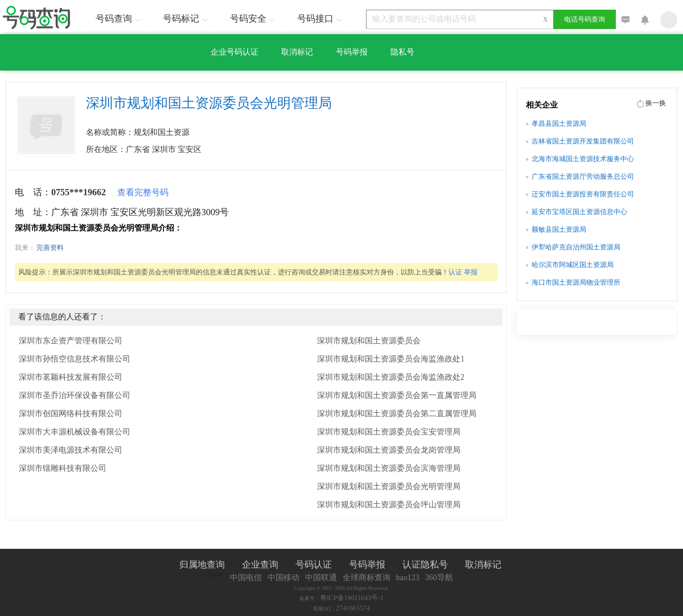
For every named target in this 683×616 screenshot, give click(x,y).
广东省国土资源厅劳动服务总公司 (583, 176)
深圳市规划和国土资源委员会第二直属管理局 (397, 414)
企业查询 (260, 564)
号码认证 (314, 564)
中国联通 (321, 578)
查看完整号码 (143, 192)
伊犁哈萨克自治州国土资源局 (576, 247)
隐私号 (402, 52)
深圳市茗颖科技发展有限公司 (71, 377)
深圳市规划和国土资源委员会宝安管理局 (389, 432)
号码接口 (321, 19)
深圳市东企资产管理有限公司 (71, 341)
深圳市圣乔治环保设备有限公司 (75, 395)
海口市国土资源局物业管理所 (576, 282)
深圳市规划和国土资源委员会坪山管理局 (389, 505)
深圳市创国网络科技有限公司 (71, 414)
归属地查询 (202, 564)
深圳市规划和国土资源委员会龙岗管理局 (389, 450)
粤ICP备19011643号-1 (352, 598)
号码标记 (187, 19)
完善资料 (50, 248)
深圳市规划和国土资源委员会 (369, 341)
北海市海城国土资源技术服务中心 (583, 159)
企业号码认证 (234, 52)
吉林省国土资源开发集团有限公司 (583, 141)
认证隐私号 (425, 564)
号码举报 (352, 52)
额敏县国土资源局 (559, 229)
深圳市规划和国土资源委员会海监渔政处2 (391, 377)
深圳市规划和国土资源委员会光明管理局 (389, 486)
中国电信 (246, 578)
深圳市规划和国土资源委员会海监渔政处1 (391, 359)
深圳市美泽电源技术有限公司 (71, 450)
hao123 (408, 578)
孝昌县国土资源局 (559, 124)
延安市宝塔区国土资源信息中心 (579, 212)
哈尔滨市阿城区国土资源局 (573, 265)
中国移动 (283, 578)
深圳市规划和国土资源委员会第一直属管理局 (397, 395)
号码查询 (120, 19)
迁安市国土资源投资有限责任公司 (583, 194)
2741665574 (353, 608)
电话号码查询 (585, 19)
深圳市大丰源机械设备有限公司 (75, 432)
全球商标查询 (367, 578)
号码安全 (254, 19)
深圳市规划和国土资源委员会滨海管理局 (389, 468)
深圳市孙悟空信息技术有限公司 (75, 359)
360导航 (439, 578)
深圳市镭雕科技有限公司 (63, 468)
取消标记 (297, 52)
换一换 (656, 103)
